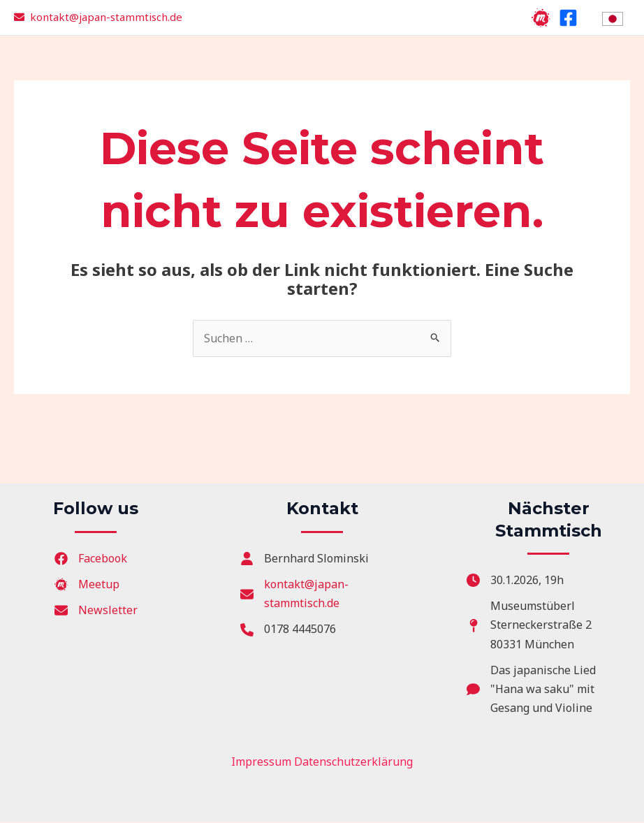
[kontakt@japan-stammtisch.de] (322, 594)
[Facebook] (568, 18)
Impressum (261, 762)
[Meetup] (541, 18)
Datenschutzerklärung (353, 762)
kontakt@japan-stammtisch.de (106, 17)
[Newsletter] (96, 610)
